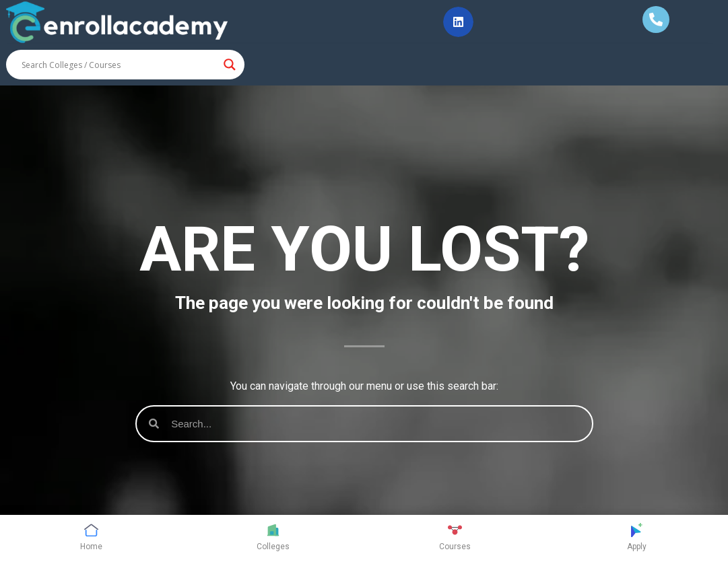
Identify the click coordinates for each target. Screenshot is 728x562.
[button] (458, 22)
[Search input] (119, 65)
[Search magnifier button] (230, 65)
